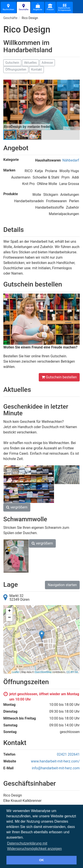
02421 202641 (68, 754)
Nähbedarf (71, 160)
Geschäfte (24, 7)
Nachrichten (8, 7)
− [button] (9, 618)
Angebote (38, 7)
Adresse (47, 63)
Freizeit (50, 7)
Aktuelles (30, 63)
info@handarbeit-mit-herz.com (56, 768)
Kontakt (37, 69)
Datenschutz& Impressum (65, 7)
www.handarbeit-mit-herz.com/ (55, 761)
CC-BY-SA (72, 672)
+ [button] (9, 611)
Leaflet (16, 672)
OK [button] (42, 860)
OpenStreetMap (43, 672)
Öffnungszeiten (16, 69)
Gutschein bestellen (59, 377)
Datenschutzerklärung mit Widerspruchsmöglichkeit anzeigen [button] (34, 846)
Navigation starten (62, 585)
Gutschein (12, 63)
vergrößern (17, 507)
